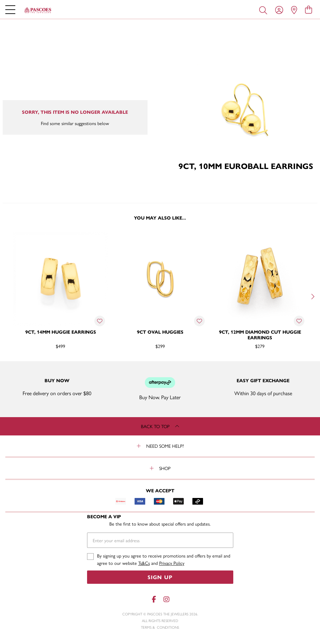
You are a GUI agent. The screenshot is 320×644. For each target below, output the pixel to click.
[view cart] (309, 9)
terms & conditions (160, 627)
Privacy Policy (172, 563)
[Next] (312, 296)
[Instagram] (166, 599)
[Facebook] (154, 599)
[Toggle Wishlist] (100, 321)
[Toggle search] (265, 10)
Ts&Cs (144, 563)
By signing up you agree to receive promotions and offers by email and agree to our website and (164, 559)
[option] (60, 296)
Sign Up (160, 577)
